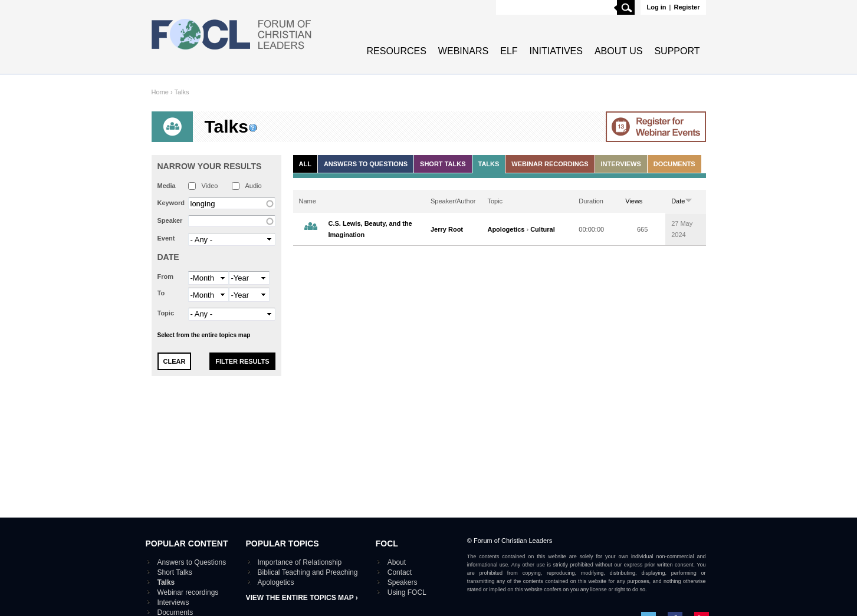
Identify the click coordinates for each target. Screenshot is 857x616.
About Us (619, 51)
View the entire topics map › (302, 598)
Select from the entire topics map (204, 335)
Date (168, 257)
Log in (656, 7)
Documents (674, 164)
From (166, 276)
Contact (400, 572)
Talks (181, 92)
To (161, 293)
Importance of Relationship (300, 562)
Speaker (170, 220)
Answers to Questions (366, 164)
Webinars (463, 51)
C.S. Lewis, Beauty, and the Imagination (370, 229)
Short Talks (443, 164)
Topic (166, 313)
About (397, 562)
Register (687, 7)
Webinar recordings (550, 164)
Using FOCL (407, 592)
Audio (254, 186)
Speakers (403, 582)
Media (167, 186)
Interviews (621, 164)
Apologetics (506, 229)
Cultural (543, 229)
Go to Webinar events (656, 127)
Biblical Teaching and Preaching (308, 572)
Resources (397, 51)
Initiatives (556, 51)
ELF (509, 51)
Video (210, 186)
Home (160, 92)
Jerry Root (447, 229)
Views (634, 201)
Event (166, 238)
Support (677, 51)
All (305, 164)
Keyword (171, 203)
